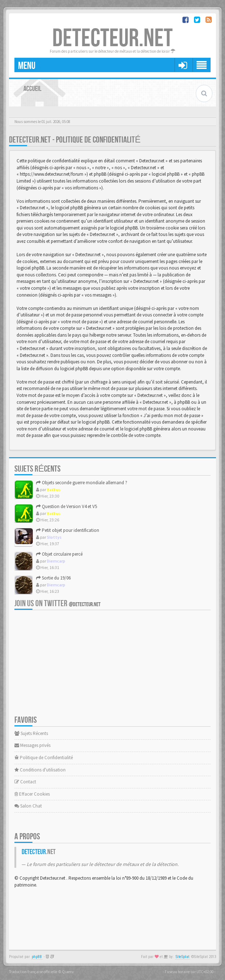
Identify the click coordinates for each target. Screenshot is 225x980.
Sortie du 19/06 (53, 578)
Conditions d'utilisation (40, 770)
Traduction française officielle (33, 972)
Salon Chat (28, 806)
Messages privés (32, 745)
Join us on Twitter (58, 603)
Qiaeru (68, 972)
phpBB (37, 957)
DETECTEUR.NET (112, 39)
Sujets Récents (31, 733)
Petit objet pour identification (68, 530)
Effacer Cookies (32, 794)
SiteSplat (182, 957)
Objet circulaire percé (59, 554)
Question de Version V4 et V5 (67, 506)
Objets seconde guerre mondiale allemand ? (82, 483)
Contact (25, 782)
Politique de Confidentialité (44, 758)
